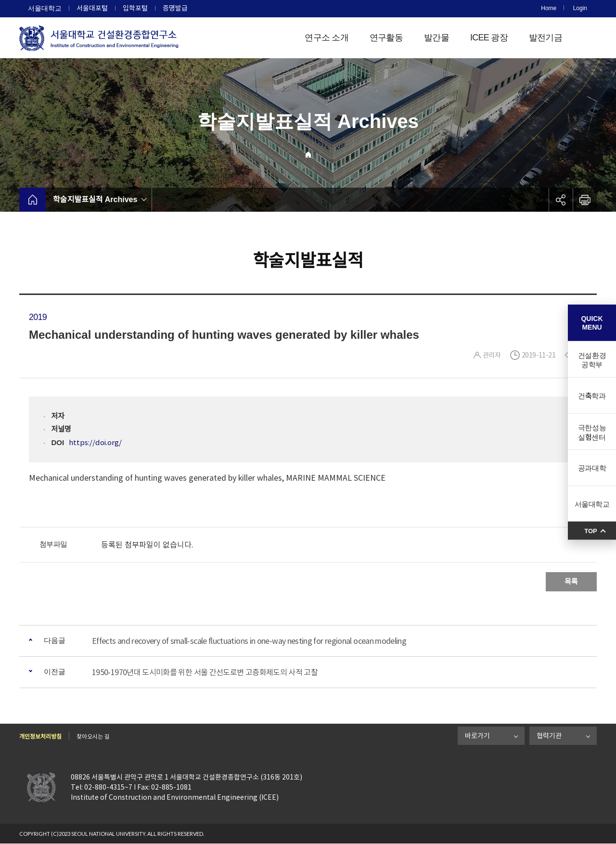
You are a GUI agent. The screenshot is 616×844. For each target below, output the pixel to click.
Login (580, 8)
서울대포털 (92, 8)
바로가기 (477, 736)
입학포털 (135, 8)
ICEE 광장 (489, 38)
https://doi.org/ (95, 442)
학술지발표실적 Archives (95, 199)
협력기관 (549, 736)
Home (549, 8)
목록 (571, 582)
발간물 (436, 38)
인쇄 (585, 200)
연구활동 (386, 38)
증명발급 (175, 8)
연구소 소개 (327, 38)
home (32, 200)
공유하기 (561, 200)
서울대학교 (45, 8)
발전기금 (545, 38)
